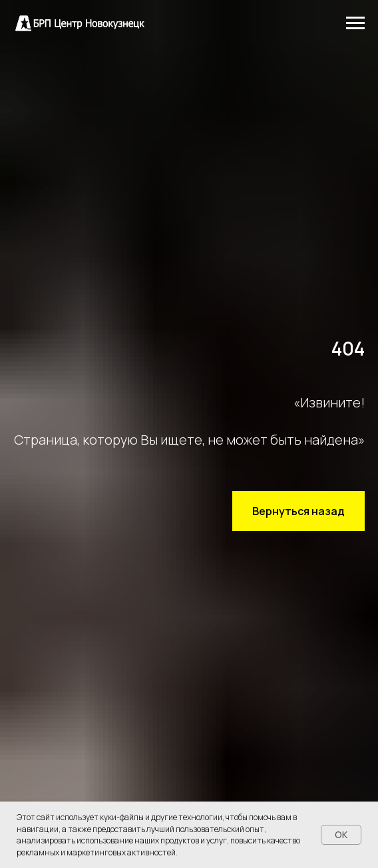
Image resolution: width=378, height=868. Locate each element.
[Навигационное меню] (355, 23)
